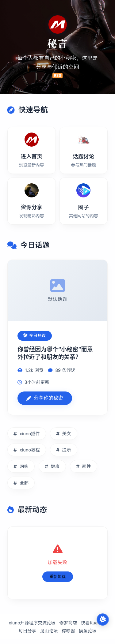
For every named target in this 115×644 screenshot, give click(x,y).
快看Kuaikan (94, 623)
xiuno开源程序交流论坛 (32, 623)
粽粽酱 (68, 631)
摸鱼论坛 (88, 631)
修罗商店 (68, 623)
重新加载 (58, 577)
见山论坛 (49, 631)
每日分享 (27, 631)
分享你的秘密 (45, 398)
